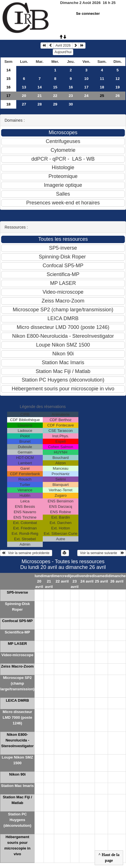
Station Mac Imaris (18, 786)
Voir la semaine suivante (102, 553)
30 (71, 104)
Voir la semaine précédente (26, 553)
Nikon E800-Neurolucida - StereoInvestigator (17, 740)
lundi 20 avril (39, 581)
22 (55, 96)
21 (40, 96)
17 (87, 87)
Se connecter (88, 14)
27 (24, 104)
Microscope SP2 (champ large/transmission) (17, 683)
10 (87, 79)
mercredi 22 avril (62, 579)
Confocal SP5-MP (17, 621)
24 (87, 96)
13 (24, 87)
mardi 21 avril (49, 581)
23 (71, 96)
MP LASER (18, 644)
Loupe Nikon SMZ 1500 (17, 760)
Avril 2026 (63, 45)
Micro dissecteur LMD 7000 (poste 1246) (17, 717)
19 (118, 87)
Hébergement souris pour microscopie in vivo (17, 845)
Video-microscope (17, 655)
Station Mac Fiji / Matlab (18, 800)
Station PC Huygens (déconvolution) (17, 820)
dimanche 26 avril (117, 579)
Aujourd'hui (63, 52)
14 (8, 70)
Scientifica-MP (18, 632)
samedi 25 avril (101, 579)
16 (8, 87)
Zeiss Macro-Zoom (18, 666)
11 (102, 79)
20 (24, 96)
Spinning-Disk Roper (17, 607)
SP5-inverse (17, 592)
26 (118, 96)
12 (118, 79)
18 (102, 87)
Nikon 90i (17, 774)
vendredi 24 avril (87, 579)
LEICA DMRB (17, 700)
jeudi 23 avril (75, 581)
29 (55, 104)
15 (8, 79)
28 (40, 104)
